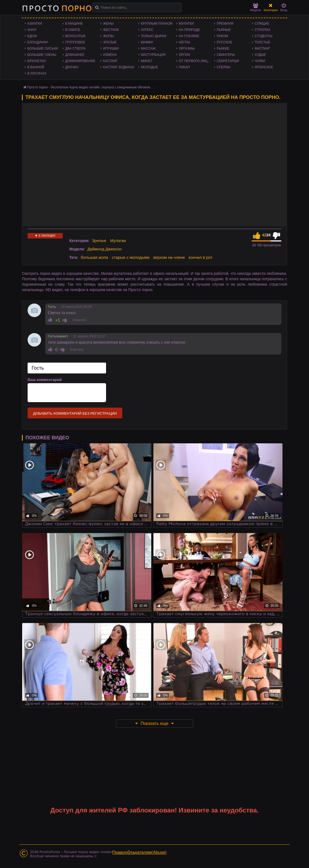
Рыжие (223, 49)
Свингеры (226, 55)
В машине (74, 24)
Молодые (149, 67)
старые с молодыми (131, 257)
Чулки (260, 61)
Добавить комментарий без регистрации (75, 413)
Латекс (147, 30)
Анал (32, 30)
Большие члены (42, 55)
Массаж (148, 49)
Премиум (225, 24)
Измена (110, 55)
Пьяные (224, 30)
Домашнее (75, 55)
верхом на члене (169, 257)
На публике (189, 36)
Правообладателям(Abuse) (139, 852)
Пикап (184, 67)
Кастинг (110, 61)
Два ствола (75, 49)
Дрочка (72, 67)
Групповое (75, 42)
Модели (256, 7)
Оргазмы (187, 49)
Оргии (184, 55)
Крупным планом (157, 24)
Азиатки (35, 24)
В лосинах (37, 73)
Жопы (108, 36)
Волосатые (75, 36)
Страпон (262, 30)
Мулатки (186, 24)
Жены (108, 24)
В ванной (36, 67)
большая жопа (95, 257)
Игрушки (111, 49)
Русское (224, 42)
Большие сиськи (43, 49)
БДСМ (32, 36)
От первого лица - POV (196, 61)
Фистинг (262, 49)
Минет (147, 61)
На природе (189, 30)
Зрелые (110, 42)
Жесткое (111, 30)
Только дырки (154, 36)
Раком (222, 36)
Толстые (262, 42)
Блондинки (37, 42)
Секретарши (228, 61)
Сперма (224, 67)
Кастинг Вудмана (119, 67)
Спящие (262, 24)
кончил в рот (200, 257)
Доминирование (80, 61)
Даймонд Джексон (104, 249)
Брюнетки (37, 61)
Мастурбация (153, 55)
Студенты (263, 36)
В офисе (73, 30)
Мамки (147, 42)
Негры (185, 42)
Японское (264, 67)
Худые (260, 55)
